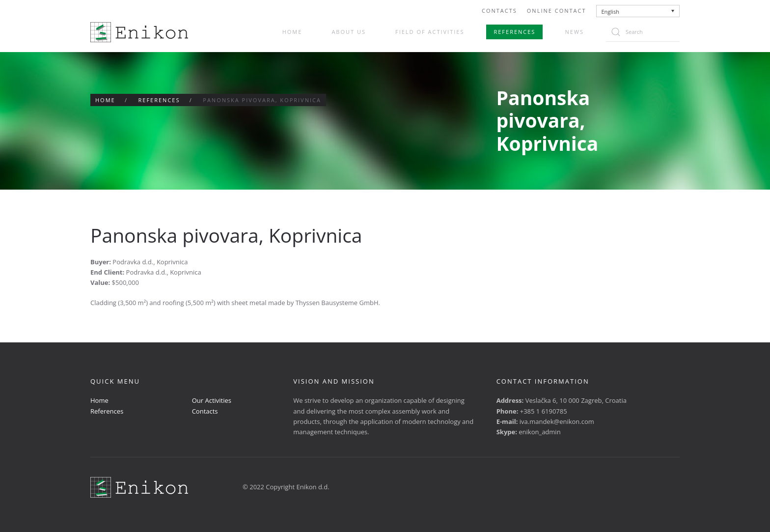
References (514, 32)
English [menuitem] (610, 12)
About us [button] (349, 32)
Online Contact (557, 11)
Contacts (499, 11)
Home (292, 32)
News (574, 32)
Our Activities (212, 400)
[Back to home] (139, 32)
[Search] (643, 32)
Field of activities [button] (430, 32)
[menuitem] (638, 11)
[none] (638, 11)
